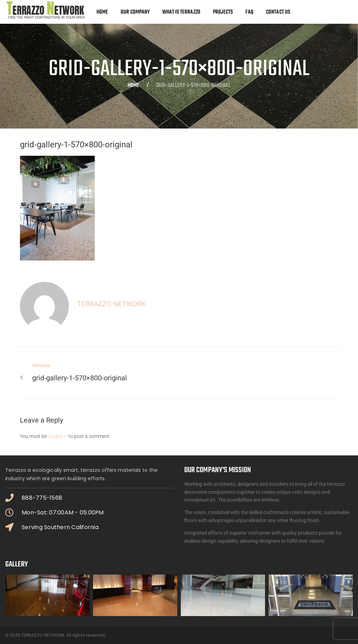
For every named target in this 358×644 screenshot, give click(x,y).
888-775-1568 (42, 498)
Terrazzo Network (112, 304)
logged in (58, 436)
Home (133, 86)
